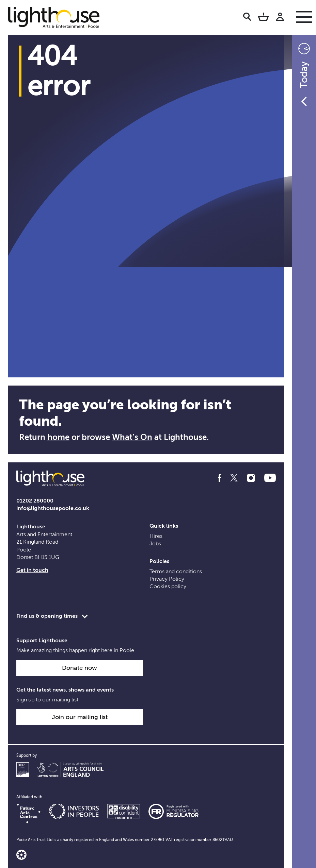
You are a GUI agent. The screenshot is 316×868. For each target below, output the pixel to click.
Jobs (155, 544)
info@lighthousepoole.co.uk (53, 508)
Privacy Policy (167, 579)
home (58, 437)
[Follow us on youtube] (270, 478)
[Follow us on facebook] (220, 478)
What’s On (132, 437)
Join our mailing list (80, 717)
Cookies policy (168, 586)
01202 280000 (35, 501)
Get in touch (32, 570)
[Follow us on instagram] (251, 478)
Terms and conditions (176, 572)
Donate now (80, 668)
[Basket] (263, 18)
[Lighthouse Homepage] (59, 17)
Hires (156, 536)
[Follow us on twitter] (234, 478)
